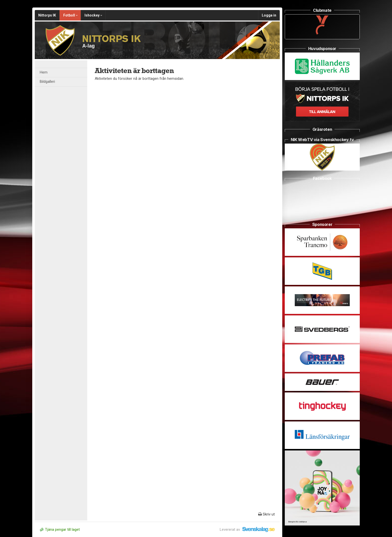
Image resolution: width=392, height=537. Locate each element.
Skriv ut (266, 514)
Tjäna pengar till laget (60, 529)
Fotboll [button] (70, 15)
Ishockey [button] (93, 15)
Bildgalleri (47, 82)
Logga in (269, 15)
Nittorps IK (47, 15)
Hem (44, 72)
